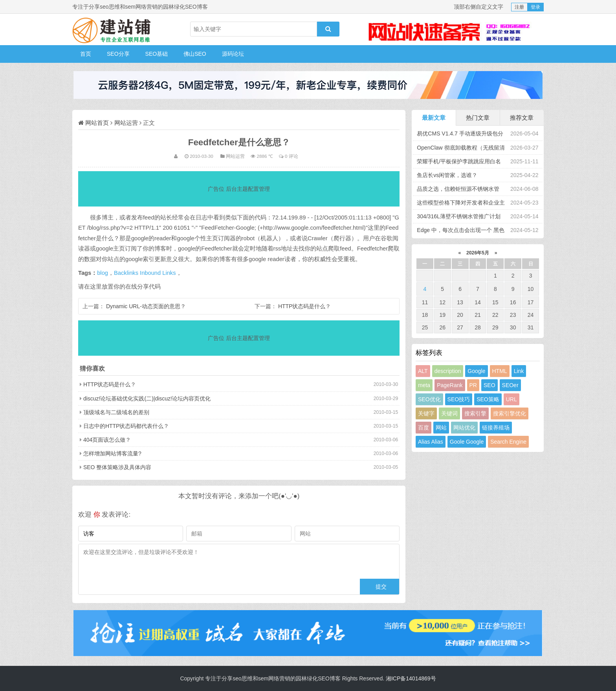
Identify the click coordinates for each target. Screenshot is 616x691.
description (448, 371)
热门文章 (478, 118)
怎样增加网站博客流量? (112, 453)
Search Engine (508, 442)
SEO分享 (118, 54)
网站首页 (97, 123)
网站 (441, 428)
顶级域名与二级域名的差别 (116, 412)
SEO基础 (157, 54)
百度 (423, 428)
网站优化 (464, 428)
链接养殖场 (496, 428)
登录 (535, 7)
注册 (519, 7)
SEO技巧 (459, 399)
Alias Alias (431, 442)
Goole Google (467, 442)
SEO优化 (429, 399)
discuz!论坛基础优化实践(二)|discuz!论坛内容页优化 (147, 399)
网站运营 (126, 123)
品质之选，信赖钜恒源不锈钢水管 (458, 189)
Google (476, 371)
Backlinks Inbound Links (145, 273)
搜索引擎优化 (510, 413)
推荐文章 (522, 118)
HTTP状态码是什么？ (305, 306)
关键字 (426, 413)
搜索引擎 (475, 413)
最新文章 (434, 118)
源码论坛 (233, 54)
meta (424, 385)
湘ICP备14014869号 (411, 678)
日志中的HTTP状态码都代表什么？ (126, 426)
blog (103, 273)
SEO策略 (488, 399)
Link (519, 371)
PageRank (450, 385)
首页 (86, 54)
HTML (500, 371)
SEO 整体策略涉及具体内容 (117, 467)
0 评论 (291, 156)
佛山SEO (195, 54)
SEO (489, 385)
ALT (423, 371)
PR (473, 385)
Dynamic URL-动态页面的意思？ (146, 306)
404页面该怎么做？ (107, 440)
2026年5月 (478, 253)
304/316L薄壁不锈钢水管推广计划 (458, 216)
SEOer (510, 385)
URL (511, 399)
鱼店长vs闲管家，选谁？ (447, 175)
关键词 (449, 413)
